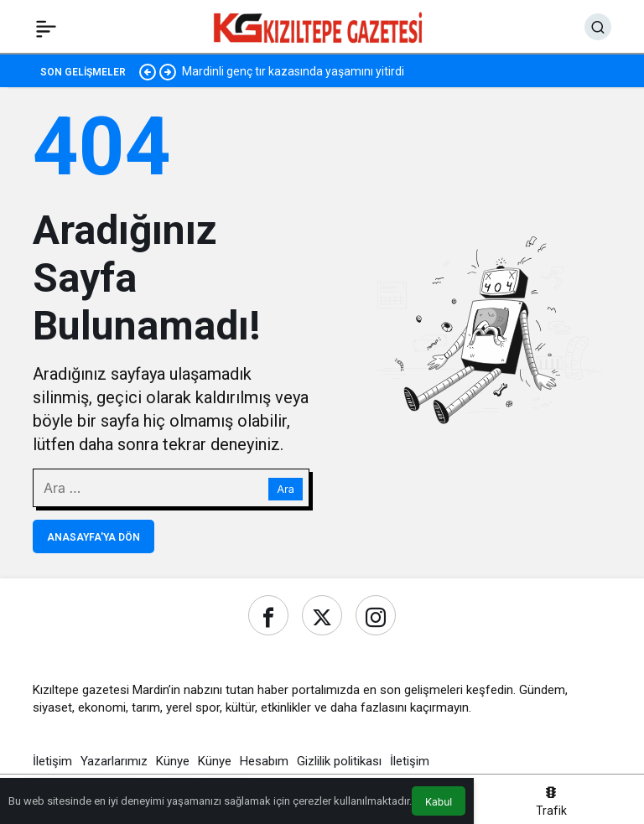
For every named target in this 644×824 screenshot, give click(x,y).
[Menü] (46, 27)
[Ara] (598, 27)
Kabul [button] (439, 802)
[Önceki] (148, 71)
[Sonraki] (168, 71)
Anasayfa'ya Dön (93, 537)
